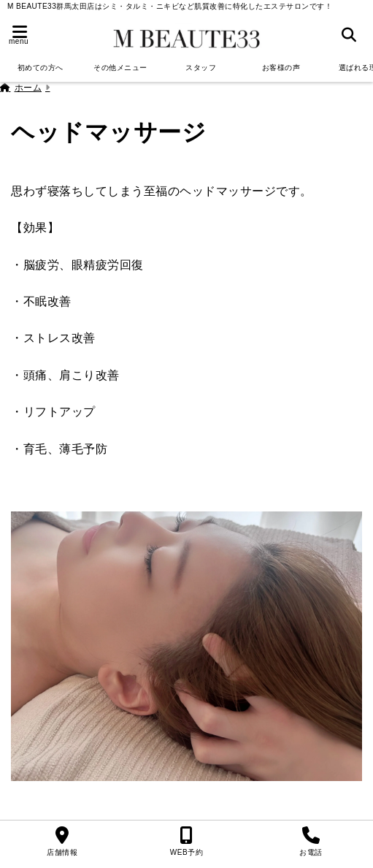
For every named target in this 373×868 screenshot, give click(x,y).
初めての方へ (41, 68)
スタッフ (201, 68)
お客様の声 (281, 68)
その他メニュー (120, 68)
